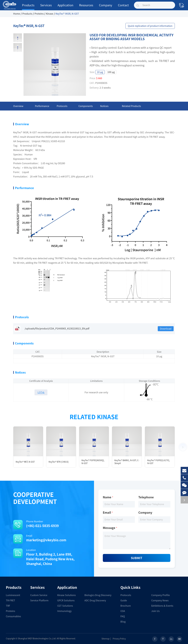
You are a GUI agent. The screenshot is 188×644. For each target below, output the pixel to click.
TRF (8, 606)
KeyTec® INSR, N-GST (67, 14)
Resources (86, 7)
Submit (137, 558)
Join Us (155, 611)
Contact (123, 7)
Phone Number (47, 524)
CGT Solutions (65, 606)
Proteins (39, 14)
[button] (183, 447)
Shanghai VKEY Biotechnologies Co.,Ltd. (37, 639)
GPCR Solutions (66, 600)
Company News (160, 600)
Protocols (126, 595)
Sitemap (107, 639)
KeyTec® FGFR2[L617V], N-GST (159, 462)
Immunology (64, 611)
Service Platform (39, 600)
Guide (124, 600)
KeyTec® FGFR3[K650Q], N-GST (93, 462)
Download (166, 329)
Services (46, 7)
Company (106, 7)
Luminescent (13, 595)
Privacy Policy (120, 639)
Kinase (50, 14)
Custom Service (39, 595)
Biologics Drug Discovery (98, 595)
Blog (123, 622)
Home (17, 14)
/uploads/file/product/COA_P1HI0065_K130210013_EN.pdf (52, 329)
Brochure (126, 606)
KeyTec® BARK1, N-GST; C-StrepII (127, 462)
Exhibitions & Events (162, 606)
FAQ (123, 616)
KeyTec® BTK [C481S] (59, 462)
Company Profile (161, 595)
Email (47, 538)
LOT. (41, 392)
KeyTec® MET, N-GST (25, 462)
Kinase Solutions (66, 595)
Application (65, 7)
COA (123, 611)
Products (28, 7)
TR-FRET (11, 600)
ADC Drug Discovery (95, 600)
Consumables (13, 616)
